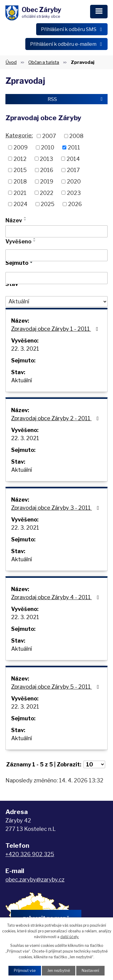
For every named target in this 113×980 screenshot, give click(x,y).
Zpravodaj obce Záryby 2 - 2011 (56, 418)
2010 (48, 147)
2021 (20, 193)
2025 (48, 204)
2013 (46, 159)
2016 (47, 170)
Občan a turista (44, 62)
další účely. (70, 937)
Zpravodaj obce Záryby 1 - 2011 (56, 329)
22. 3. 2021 (25, 349)
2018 (20, 182)
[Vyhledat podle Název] (56, 231)
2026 (75, 204)
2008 (76, 136)
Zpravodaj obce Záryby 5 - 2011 (56, 687)
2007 (49, 136)
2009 (21, 147)
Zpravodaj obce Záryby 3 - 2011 (56, 508)
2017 (73, 170)
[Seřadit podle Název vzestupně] (25, 218)
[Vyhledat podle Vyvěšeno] (56, 255)
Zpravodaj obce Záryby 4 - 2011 (56, 597)
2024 (20, 204)
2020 (74, 182)
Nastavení (90, 971)
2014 (73, 159)
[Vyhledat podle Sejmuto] (56, 278)
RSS (76, 99)
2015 (20, 170)
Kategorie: (19, 135)
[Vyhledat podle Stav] (56, 302)
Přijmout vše (25, 971)
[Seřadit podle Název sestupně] (25, 220)
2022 (47, 193)
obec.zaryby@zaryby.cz (35, 880)
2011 (74, 147)
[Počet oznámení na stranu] (94, 764)
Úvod (11, 62)
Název (14, 220)
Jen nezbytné (59, 971)
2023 (74, 193)
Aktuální (22, 380)
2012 (20, 159)
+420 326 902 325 (30, 854)
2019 (47, 182)
